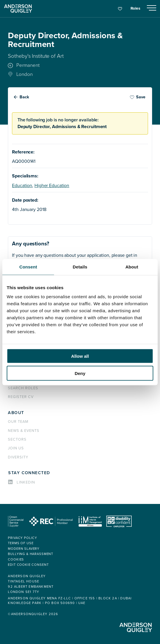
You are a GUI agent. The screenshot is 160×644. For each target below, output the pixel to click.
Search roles (23, 388)
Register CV (21, 397)
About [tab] (132, 267)
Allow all (80, 356)
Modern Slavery (24, 549)
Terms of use (21, 543)
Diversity (18, 457)
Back (24, 97)
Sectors (17, 439)
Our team (18, 422)
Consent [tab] (28, 267)
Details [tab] (80, 267)
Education (22, 186)
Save (138, 97)
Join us (16, 448)
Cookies (16, 560)
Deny (80, 373)
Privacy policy (22, 538)
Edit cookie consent (28, 565)
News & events (24, 431)
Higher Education (52, 186)
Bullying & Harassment (31, 554)
